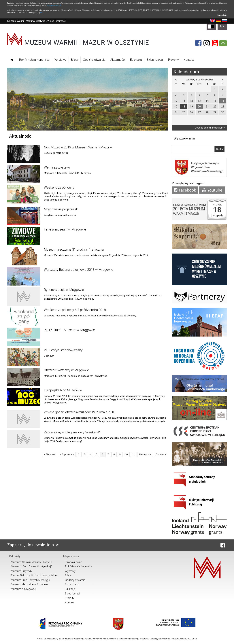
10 (126, 454)
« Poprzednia (67, 454)
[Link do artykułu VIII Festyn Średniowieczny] (24, 357)
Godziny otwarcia (94, 60)
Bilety (75, 60)
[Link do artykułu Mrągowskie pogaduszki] (24, 216)
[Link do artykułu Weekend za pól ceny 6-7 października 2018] (24, 317)
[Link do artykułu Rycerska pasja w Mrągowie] (24, 296)
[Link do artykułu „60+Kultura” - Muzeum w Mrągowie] (24, 337)
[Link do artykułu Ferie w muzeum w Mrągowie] (24, 236)
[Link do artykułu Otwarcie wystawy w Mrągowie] (24, 377)
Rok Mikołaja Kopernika (34, 60)
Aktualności (118, 60)
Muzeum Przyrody (21, 571)
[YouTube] (215, 43)
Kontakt (189, 60)
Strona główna (73, 562)
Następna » (145, 454)
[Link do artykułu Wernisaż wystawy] (24, 174)
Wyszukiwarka (184, 138)
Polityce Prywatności (55, 5)
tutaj (42, 13)
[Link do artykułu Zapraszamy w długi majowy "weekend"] (24, 439)
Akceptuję (222, 15)
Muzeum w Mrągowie (23, 589)
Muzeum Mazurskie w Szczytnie (29, 584)
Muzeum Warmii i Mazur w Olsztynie (26, 21)
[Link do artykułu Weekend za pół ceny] (24, 194)
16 (223, 101)
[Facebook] (198, 43)
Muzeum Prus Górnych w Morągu (30, 580)
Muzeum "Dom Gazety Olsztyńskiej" (31, 566)
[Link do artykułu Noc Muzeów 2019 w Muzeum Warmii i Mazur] (24, 154)
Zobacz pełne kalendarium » (210, 128)
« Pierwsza (50, 454)
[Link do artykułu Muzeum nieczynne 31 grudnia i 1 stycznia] (24, 256)
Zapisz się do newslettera (34, 545)
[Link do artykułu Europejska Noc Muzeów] (24, 397)
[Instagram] (207, 43)
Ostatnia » (161, 454)
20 (199, 107)
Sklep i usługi (155, 60)
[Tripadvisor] (223, 43)
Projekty (173, 60)
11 (133, 454)
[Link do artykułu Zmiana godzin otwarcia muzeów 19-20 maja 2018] (24, 419)
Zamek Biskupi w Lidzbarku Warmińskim (34, 575)
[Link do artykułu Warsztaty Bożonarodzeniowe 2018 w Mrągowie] (24, 276)
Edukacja (136, 60)
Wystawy (60, 60)
